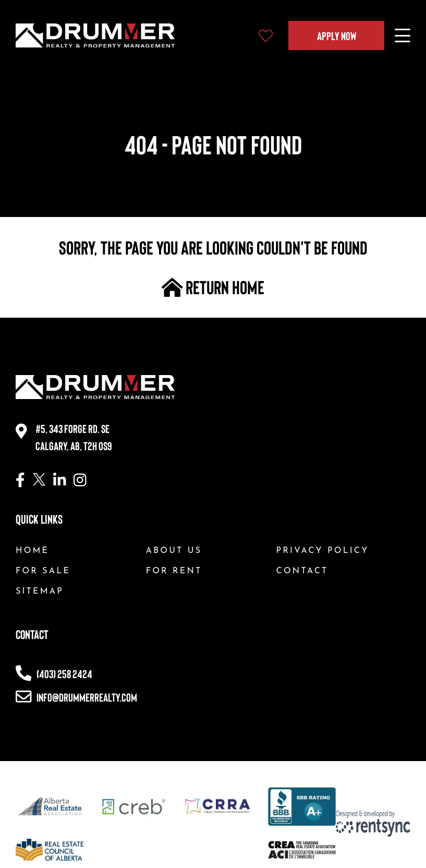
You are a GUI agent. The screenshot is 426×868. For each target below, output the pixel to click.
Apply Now (337, 35)
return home (213, 287)
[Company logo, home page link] (95, 35)
